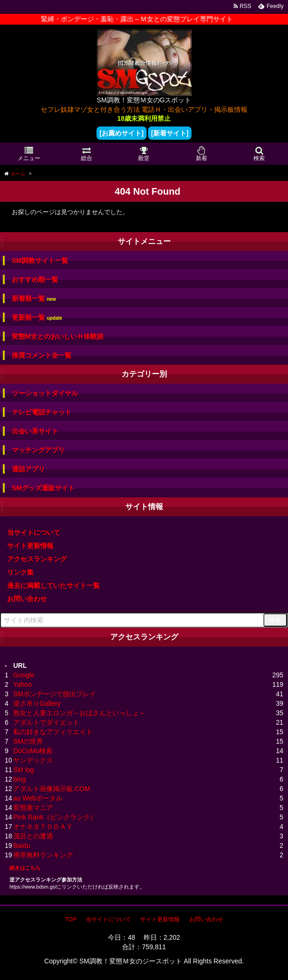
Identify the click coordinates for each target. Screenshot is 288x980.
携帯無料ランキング (43, 855)
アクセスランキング (37, 559)
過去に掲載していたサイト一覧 (53, 585)
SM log (24, 770)
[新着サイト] (170, 133)
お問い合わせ (27, 599)
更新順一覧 (37, 318)
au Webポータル (38, 798)
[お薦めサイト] (121, 133)
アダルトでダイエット (46, 722)
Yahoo (22, 684)
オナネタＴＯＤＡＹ (43, 827)
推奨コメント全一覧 (42, 355)
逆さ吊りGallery (37, 703)
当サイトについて (34, 532)
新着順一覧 (34, 299)
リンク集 (20, 572)
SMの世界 (28, 741)
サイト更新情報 (30, 546)
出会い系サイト (35, 431)
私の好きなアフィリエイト (53, 732)
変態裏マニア (33, 808)
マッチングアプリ (38, 450)
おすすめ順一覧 (35, 279)
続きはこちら (25, 868)
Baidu (22, 845)
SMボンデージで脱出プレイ (55, 694)
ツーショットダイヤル (45, 393)
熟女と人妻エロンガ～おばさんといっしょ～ (79, 713)
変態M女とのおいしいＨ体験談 (58, 336)
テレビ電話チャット (42, 412)
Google (24, 675)
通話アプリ (28, 469)
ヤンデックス (33, 760)
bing (19, 779)
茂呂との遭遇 (33, 836)
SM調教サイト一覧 (40, 261)
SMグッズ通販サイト (43, 488)
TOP (70, 919)
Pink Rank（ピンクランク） (55, 817)
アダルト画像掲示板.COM (52, 789)
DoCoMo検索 (33, 751)
